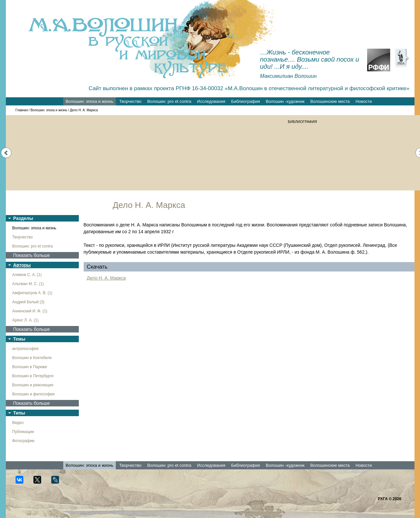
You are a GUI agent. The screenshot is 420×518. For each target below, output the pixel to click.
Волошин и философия (34, 394)
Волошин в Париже (30, 367)
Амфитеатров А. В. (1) (32, 293)
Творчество (130, 101)
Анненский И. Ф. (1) (30, 311)
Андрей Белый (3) (29, 302)
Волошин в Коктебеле (32, 358)
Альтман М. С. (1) (28, 284)
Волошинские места (330, 101)
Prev (6, 153)
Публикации (23, 432)
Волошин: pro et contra (169, 101)
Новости (364, 101)
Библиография (246, 101)
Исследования (211, 101)
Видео (18, 423)
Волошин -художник (285, 101)
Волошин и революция (33, 385)
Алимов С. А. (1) (27, 275)
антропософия (25, 349)
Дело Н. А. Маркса (106, 278)
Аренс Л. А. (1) (25, 320)
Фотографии (24, 441)
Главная (22, 110)
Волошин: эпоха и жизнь (89, 101)
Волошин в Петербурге (33, 376)
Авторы (22, 265)
